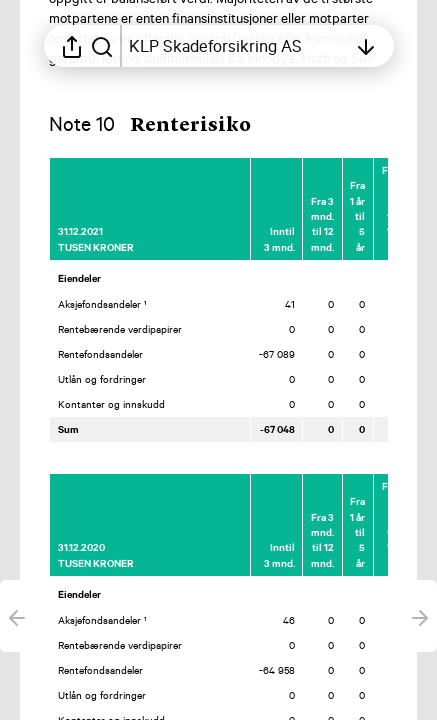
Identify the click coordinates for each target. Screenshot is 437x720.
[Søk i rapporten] (102, 46)
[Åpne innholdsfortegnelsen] (238, 46)
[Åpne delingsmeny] (72, 46)
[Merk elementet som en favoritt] (400, 170)
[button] (166, 126)
